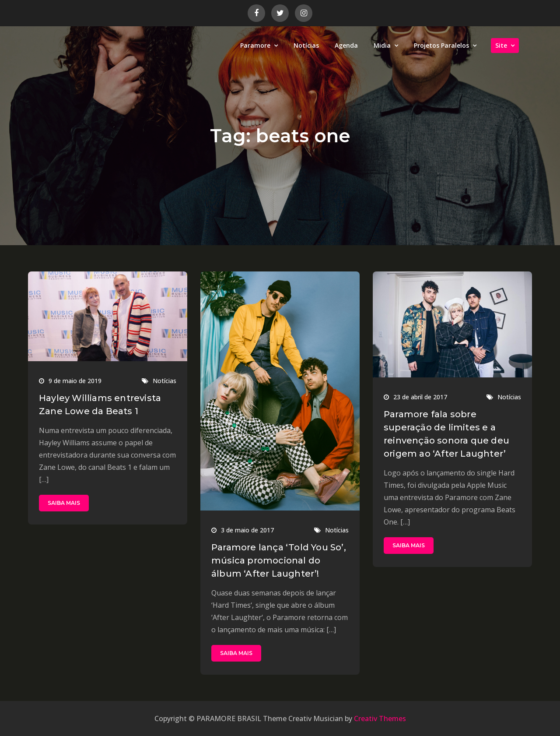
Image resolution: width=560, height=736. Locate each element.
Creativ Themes (380, 718)
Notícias (306, 45)
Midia (382, 45)
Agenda (346, 45)
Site (501, 45)
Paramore (255, 45)
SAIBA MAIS (64, 503)
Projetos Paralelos (441, 45)
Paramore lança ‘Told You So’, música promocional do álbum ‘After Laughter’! (279, 560)
